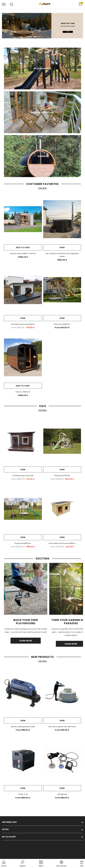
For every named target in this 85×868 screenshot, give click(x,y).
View (62, 247)
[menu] (4, 4)
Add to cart (23, 247)
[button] (23, 864)
